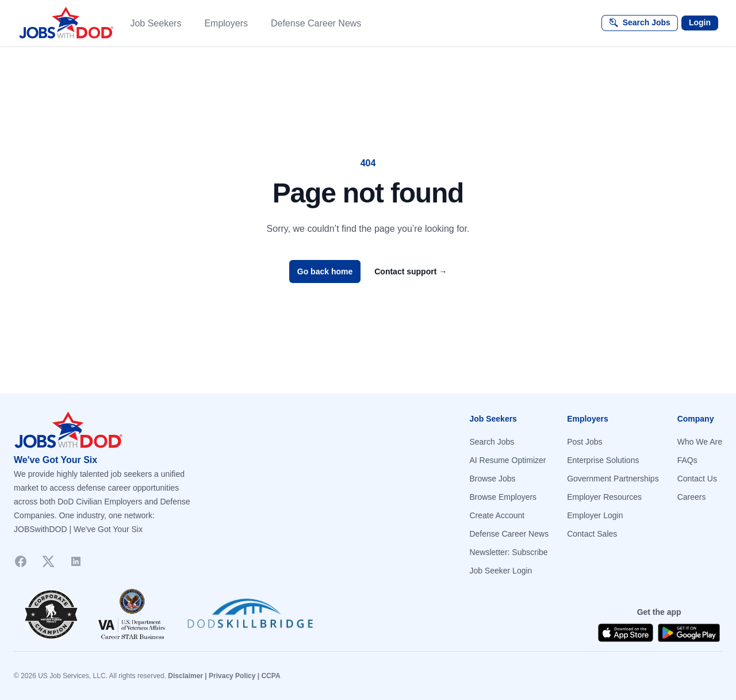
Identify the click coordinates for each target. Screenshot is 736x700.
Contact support (411, 271)
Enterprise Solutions (603, 460)
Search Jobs (492, 442)
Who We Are (700, 442)
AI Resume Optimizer (507, 460)
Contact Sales (592, 534)
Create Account (497, 515)
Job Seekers (156, 23)
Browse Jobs (492, 479)
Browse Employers (503, 497)
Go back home (325, 271)
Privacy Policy (232, 676)
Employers (226, 23)
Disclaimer (185, 676)
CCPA (271, 676)
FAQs (687, 460)
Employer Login (595, 515)
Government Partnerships (613, 479)
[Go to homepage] (186, 430)
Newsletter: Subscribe (508, 552)
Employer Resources (604, 497)
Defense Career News (316, 23)
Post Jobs (584, 442)
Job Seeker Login (501, 571)
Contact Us (697, 479)
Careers (692, 497)
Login (700, 22)
